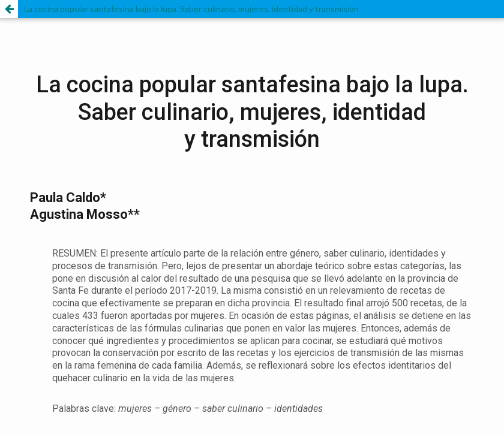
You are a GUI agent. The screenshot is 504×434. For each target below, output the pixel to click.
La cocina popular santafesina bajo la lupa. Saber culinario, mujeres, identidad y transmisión (191, 9)
